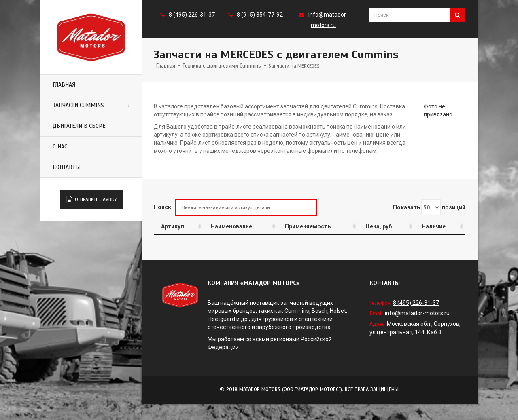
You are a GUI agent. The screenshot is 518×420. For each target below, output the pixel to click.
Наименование (231, 226)
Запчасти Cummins (78, 105)
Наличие (434, 226)
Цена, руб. (379, 226)
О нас (60, 147)
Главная (64, 85)
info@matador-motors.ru (417, 313)
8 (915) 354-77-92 (260, 15)
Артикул (173, 226)
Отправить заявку (91, 200)
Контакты (66, 167)
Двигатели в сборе (79, 126)
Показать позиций (429, 207)
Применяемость (308, 226)
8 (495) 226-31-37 (192, 15)
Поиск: (235, 208)
